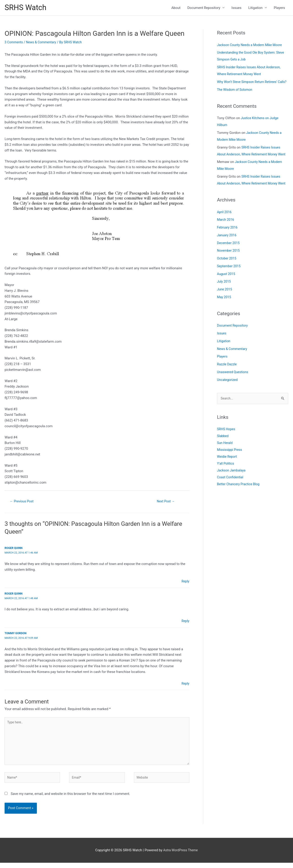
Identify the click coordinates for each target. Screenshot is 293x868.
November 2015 (229, 272)
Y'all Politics (226, 486)
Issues (236, 8)
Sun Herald (225, 465)
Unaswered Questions (234, 394)
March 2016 (226, 241)
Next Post (166, 503)
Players (279, 8)
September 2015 (230, 288)
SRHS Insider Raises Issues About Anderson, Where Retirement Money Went (250, 162)
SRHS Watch (27, 8)
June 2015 (225, 311)
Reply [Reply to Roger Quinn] (185, 583)
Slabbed (223, 458)
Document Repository (204, 8)
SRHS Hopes (227, 451)
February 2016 (228, 249)
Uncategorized (228, 402)
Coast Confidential (231, 499)
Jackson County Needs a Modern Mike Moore (252, 46)
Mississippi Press (230, 472)
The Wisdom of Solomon (236, 98)
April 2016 (225, 234)
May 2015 (225, 319)
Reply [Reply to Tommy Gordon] (185, 685)
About (176, 8)
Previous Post (23, 503)
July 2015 (224, 303)
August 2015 (227, 296)
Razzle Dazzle (228, 386)
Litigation (255, 8)
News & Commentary (43, 43)
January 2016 (227, 257)
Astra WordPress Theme (181, 855)
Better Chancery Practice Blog (240, 506)
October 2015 (227, 280)
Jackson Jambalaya (232, 493)
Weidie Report (228, 479)
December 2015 (229, 265)
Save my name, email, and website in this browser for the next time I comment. (71, 799)
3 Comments (14, 43)
